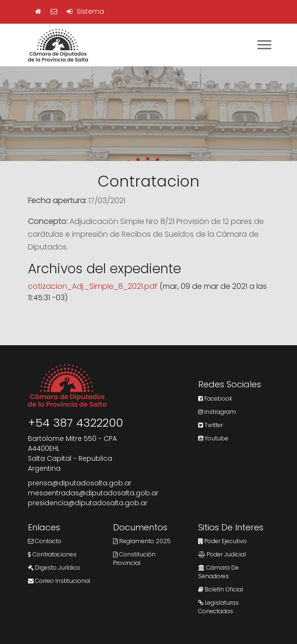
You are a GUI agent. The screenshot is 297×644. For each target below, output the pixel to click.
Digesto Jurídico (54, 568)
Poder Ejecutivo (223, 541)
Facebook (215, 398)
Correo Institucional (59, 581)
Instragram (217, 412)
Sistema (85, 11)
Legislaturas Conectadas (218, 607)
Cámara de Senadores (218, 572)
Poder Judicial (222, 554)
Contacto (45, 541)
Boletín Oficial (221, 589)
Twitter (210, 425)
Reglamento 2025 (142, 541)
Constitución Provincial (134, 559)
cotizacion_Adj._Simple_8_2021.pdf (93, 286)
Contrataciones (52, 554)
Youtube (213, 438)
